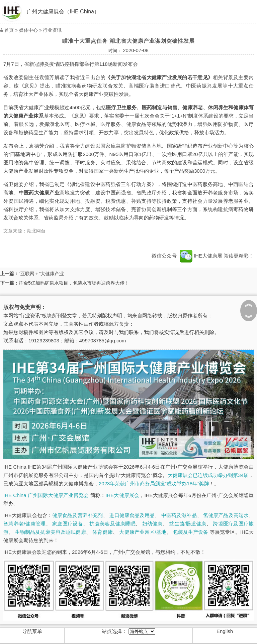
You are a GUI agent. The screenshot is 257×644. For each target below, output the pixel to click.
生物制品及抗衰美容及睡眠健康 (51, 532)
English (225, 631)
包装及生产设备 (191, 532)
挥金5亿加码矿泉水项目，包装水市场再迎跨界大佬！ (74, 283)
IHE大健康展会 (122, 495)
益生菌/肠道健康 (188, 524)
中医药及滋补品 (179, 515)
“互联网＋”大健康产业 (41, 274)
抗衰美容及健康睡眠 (112, 524)
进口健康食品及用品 (132, 515)
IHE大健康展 (201, 256)
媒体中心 (28, 30)
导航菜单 (32, 631)
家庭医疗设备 (68, 524)
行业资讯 (52, 30)
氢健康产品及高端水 (226, 515)
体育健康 (103, 532)
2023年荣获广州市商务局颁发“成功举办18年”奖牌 (154, 484)
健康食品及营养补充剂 (77, 515)
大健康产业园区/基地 (143, 532)
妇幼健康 (152, 524)
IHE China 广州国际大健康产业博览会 (46, 495)
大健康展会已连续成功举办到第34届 (208, 475)
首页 (9, 30)
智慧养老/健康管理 (25, 524)
